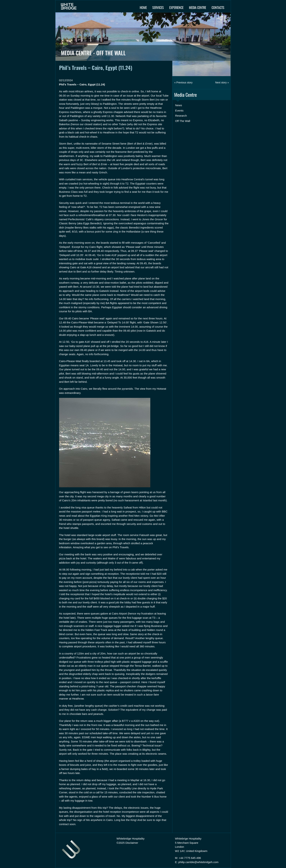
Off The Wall (183, 121)
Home (143, 7)
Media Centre (198, 7)
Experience (176, 7)
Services (158, 7)
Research (181, 116)
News (179, 105)
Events (179, 111)
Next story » (222, 82)
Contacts (218, 7)
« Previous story (183, 82)
